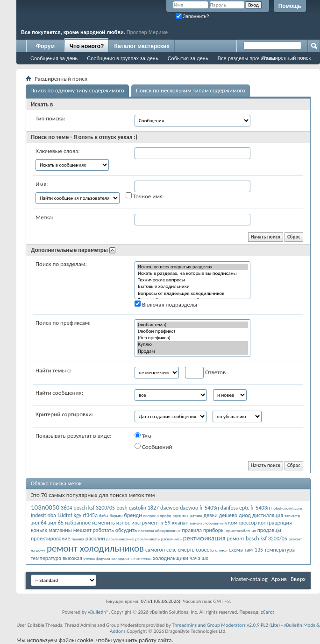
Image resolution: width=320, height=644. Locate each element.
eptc (244, 508)
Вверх (298, 579)
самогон (155, 550)
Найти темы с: (53, 370)
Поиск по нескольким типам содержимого (191, 90)
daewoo (169, 508)
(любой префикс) (192, 331)
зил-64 (39, 523)
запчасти (292, 515)
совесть (205, 550)
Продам (192, 351)
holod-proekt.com (287, 508)
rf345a (90, 515)
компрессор (243, 523)
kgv (78, 515)
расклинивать (147, 539)
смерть (186, 550)
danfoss (229, 508)
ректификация (204, 538)
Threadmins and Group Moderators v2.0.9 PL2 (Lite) (226, 625)
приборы (214, 530)
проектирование (51, 539)
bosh (122, 508)
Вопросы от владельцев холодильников (192, 294)
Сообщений (153, 447)
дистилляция (268, 515)
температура (280, 550)
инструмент (145, 523)
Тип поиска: (50, 118)
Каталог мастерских (142, 46)
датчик (196, 515)
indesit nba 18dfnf (52, 515)
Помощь (290, 6)
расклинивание (120, 539)
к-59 (166, 523)
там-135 (254, 550)
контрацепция (275, 523)
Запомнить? (192, 17)
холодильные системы (131, 558)
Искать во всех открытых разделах (192, 267)
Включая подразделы (166, 304)
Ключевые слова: (58, 151)
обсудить (126, 530)
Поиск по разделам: (61, 264)
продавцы (269, 530)
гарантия (181, 515)
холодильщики (171, 558)
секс (171, 550)
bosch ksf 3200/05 (94, 508)
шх (205, 558)
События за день (188, 58)
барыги (116, 515)
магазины (60, 530)
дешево (228, 515)
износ (123, 523)
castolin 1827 (144, 508)
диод (245, 515)
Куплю (192, 344)
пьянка (78, 539)
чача (195, 558)
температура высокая (57, 558)
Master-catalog (249, 579)
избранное (78, 523)
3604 (66, 508)
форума (103, 558)
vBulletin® (98, 612)
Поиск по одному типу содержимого (77, 90)
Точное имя (144, 196)
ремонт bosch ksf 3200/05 (257, 539)
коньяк (39, 530)
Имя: (42, 184)
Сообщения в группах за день (122, 58)
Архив (279, 579)
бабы (104, 515)
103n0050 (45, 507)
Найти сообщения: (59, 393)
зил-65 (56, 523)
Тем (143, 436)
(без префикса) (192, 338)
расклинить (171, 539)
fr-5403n (260, 508)
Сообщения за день (54, 58)
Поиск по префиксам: (63, 323)
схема (236, 550)
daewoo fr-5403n (199, 508)
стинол (221, 550)
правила (192, 530)
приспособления (241, 530)
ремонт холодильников (95, 548)
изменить (103, 523)
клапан (180, 523)
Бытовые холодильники (192, 287)
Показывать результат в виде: (74, 436)
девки (210, 515)
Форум (45, 46)
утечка (89, 558)
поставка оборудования (160, 530)
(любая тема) (192, 325)
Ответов (205, 373)
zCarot (267, 612)
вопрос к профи (157, 515)
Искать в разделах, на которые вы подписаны (192, 273)
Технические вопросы (192, 280)
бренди (133, 515)
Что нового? (87, 46)
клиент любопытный (209, 523)
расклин (95, 539)
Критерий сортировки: (64, 414)
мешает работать (94, 530)
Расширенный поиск (286, 58)
